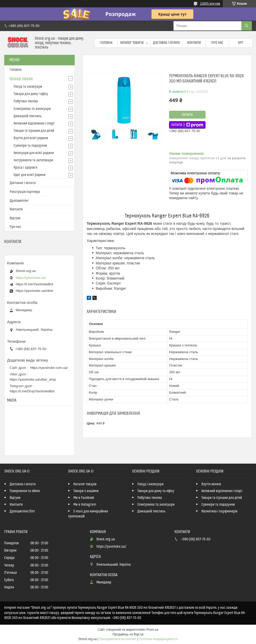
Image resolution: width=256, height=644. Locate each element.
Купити (187, 115)
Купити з (187, 125)
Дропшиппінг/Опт (22, 511)
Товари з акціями (86, 491)
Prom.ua (152, 630)
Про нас (217, 43)
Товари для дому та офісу (156, 491)
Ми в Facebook (84, 498)
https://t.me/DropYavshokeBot (32, 391)
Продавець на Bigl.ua (128, 634)
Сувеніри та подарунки (30, 146)
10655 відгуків (210, 4)
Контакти (194, 43)
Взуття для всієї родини (31, 138)
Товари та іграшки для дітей (34, 131)
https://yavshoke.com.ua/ (49, 368)
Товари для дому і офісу (31, 94)
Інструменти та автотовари (33, 160)
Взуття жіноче (211, 484)
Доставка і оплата (166, 43)
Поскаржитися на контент (118, 639)
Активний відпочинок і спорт (34, 123)
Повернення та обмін (25, 491)
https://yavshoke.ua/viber (34, 291)
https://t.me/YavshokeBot (34, 284)
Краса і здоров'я (25, 168)
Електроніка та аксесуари (32, 109)
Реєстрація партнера (25, 192)
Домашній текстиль (28, 116)
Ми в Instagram (85, 505)
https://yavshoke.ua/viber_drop (33, 379)
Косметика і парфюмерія (219, 511)
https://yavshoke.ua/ (31, 278)
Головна (106, 43)
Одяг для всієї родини (30, 175)
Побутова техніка (26, 101)
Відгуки (15, 218)
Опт (241, 43)
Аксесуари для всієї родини (34, 153)
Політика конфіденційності (159, 639)
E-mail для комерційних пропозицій (88, 514)
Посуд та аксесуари (28, 87)
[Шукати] (247, 26)
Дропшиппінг (19, 201)
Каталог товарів (132, 43)
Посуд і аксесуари (150, 484)
